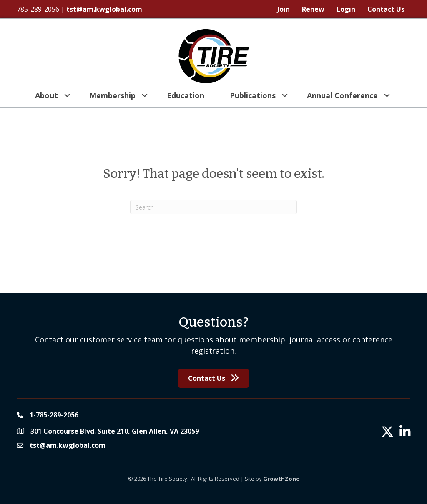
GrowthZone (281, 479)
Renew (313, 9)
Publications (253, 95)
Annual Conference (342, 95)
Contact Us (386, 9)
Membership (112, 95)
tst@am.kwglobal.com (104, 9)
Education (186, 95)
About (46, 95)
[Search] (213, 207)
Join (284, 9)
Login (346, 9)
